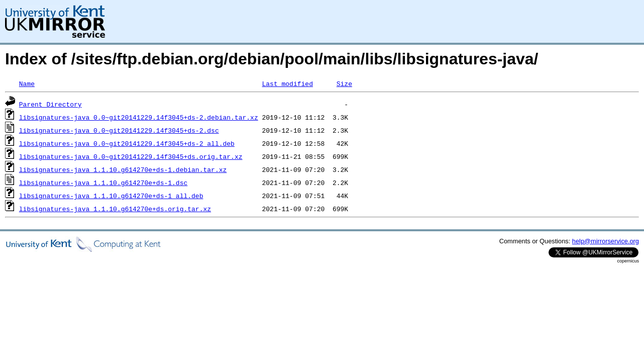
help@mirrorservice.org (606, 241)
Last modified (287, 83)
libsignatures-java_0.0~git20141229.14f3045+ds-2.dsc (119, 130)
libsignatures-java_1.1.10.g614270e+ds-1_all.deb (111, 196)
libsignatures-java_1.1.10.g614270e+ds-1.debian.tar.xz (123, 169)
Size (344, 83)
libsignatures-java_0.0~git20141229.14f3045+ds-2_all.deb (127, 143)
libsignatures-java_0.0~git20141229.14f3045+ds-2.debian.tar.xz (139, 117)
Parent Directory (50, 104)
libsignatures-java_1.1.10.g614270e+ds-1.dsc (103, 183)
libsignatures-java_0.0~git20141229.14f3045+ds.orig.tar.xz (131, 156)
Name (27, 83)
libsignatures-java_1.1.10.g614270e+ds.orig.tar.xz (115, 209)
